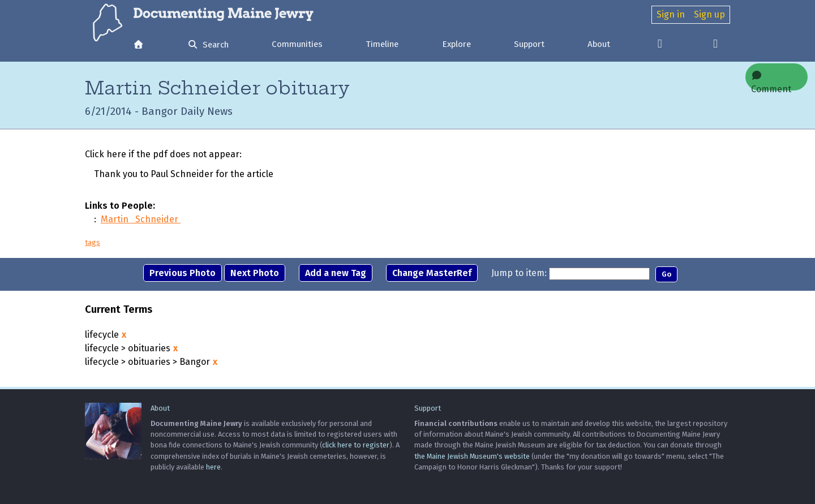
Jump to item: (519, 273)
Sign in (671, 14)
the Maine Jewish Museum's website (472, 456)
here (213, 467)
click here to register (356, 445)
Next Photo (255, 273)
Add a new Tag (336, 273)
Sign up (709, 14)
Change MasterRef (432, 273)
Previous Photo (183, 273)
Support (529, 44)
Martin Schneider (141, 219)
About (599, 44)
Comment (771, 81)
